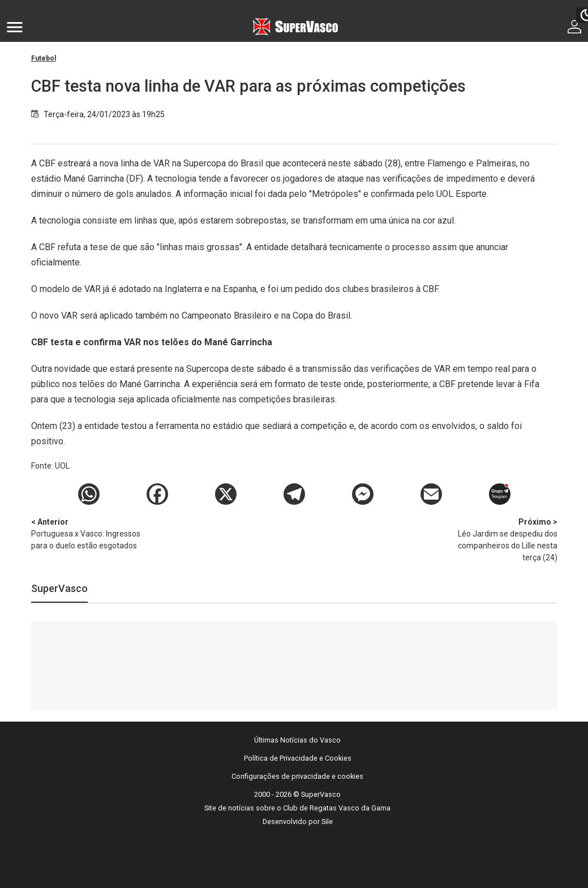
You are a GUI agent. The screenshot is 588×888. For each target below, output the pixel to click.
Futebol (44, 58)
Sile (327, 821)
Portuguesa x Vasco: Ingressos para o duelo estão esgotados (91, 533)
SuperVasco (59, 588)
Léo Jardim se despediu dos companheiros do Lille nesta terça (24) (498, 539)
